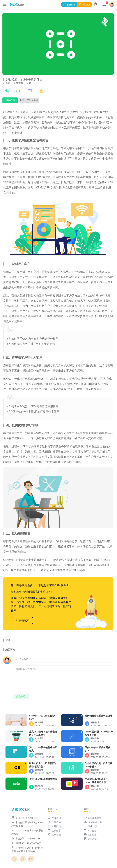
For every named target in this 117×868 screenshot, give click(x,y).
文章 (29, 83)
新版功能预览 (93, 818)
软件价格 (54, 822)
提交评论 (21, 696)
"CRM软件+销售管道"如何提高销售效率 (33, 411)
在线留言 (54, 831)
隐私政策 (90, 839)
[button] (96, 5)
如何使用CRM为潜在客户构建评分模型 (33, 339)
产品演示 (85, 5)
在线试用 (69, 5)
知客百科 (18, 83)
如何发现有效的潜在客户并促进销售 (31, 344)
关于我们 (54, 835)
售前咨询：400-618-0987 (26, 838)
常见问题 (54, 826)
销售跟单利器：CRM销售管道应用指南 (33, 406)
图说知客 (90, 835)
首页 (8, 83)
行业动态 (90, 826)
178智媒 (90, 831)
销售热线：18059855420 (26, 843)
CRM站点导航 (93, 822)
